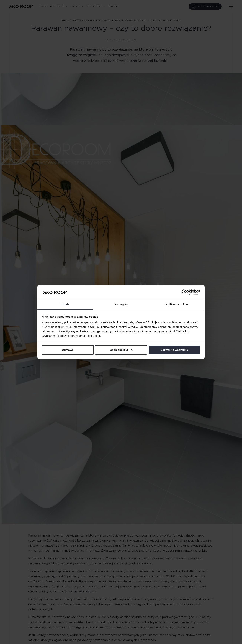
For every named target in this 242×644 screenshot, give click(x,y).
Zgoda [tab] (65, 304)
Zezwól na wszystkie (174, 350)
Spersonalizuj (121, 350)
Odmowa (68, 350)
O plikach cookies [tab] (177, 304)
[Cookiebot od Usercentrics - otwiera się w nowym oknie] (184, 292)
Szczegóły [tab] (121, 304)
